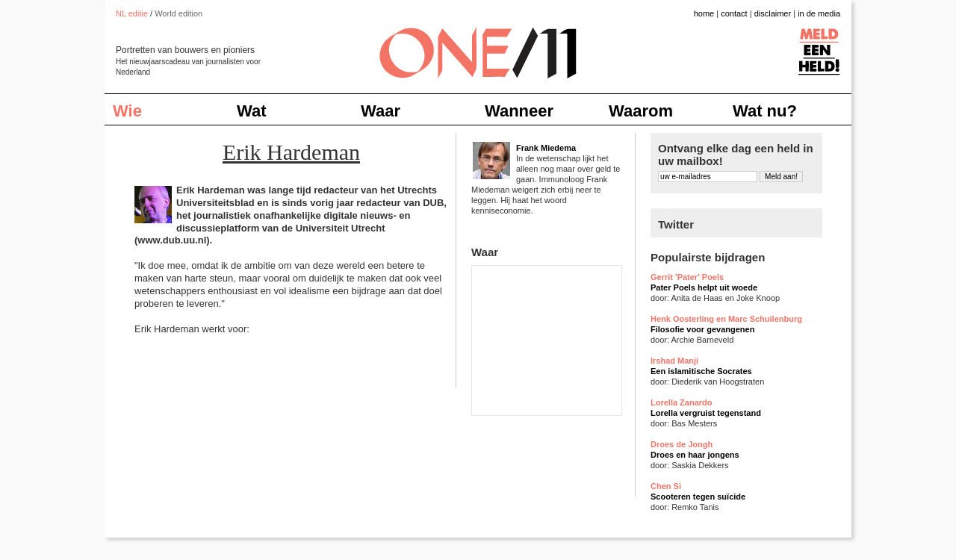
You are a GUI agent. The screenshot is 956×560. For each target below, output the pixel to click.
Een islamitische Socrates (701, 371)
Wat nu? (765, 111)
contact (734, 13)
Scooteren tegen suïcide (698, 497)
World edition (179, 13)
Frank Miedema (546, 148)
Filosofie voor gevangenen (702, 329)
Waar (381, 111)
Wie (127, 111)
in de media (819, 13)
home (704, 13)
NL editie (132, 13)
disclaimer (773, 13)
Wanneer (519, 111)
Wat (252, 111)
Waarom (641, 111)
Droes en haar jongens (695, 455)
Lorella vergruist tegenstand (706, 413)
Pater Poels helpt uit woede (704, 287)
